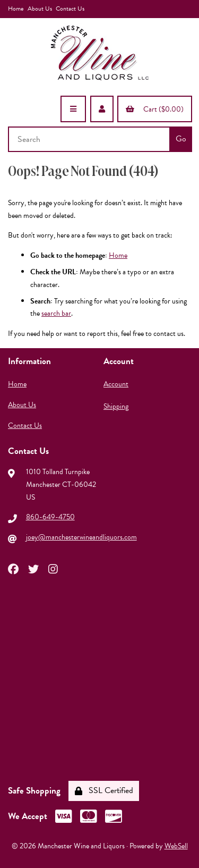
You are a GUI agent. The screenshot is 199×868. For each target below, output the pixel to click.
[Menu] (73, 109)
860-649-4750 (50, 517)
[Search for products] (90, 139)
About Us (40, 9)
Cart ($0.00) (155, 109)
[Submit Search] (181, 139)
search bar (56, 313)
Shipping (116, 406)
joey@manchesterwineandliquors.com (81, 537)
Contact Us (70, 9)
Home (16, 9)
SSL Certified (104, 790)
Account (116, 384)
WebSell (176, 846)
